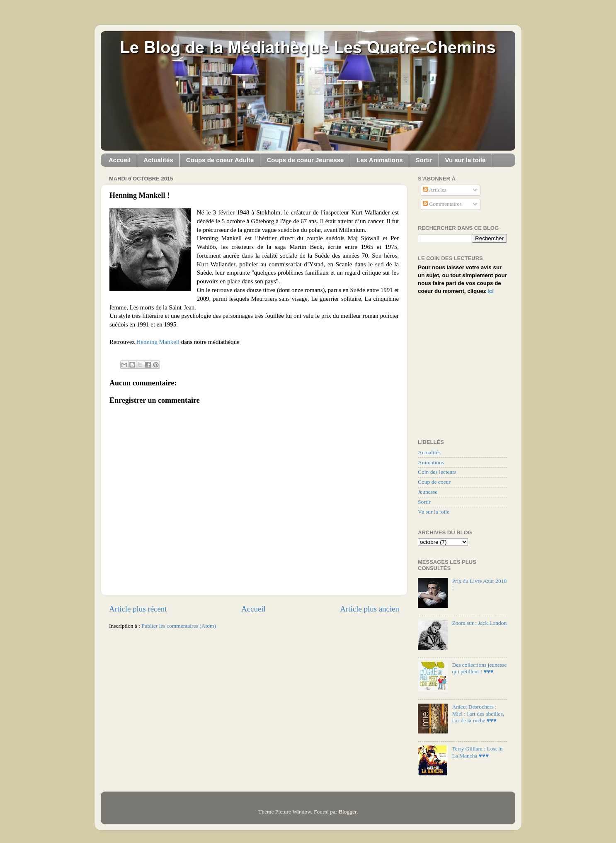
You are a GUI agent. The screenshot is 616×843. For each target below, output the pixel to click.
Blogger (348, 812)
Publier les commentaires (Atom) (179, 626)
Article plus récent (138, 609)
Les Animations (380, 160)
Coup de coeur (434, 482)
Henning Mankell (158, 342)
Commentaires (442, 204)
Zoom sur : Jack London (479, 623)
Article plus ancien (370, 609)
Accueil (120, 160)
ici (491, 291)
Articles (435, 190)
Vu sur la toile (466, 160)
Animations (431, 462)
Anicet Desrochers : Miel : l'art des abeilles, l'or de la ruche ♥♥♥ (478, 713)
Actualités (158, 160)
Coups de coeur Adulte (220, 160)
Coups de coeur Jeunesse (305, 160)
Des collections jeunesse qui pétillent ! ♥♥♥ (479, 668)
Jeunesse (428, 492)
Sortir (424, 160)
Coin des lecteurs (437, 472)
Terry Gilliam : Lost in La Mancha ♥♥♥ (477, 752)
